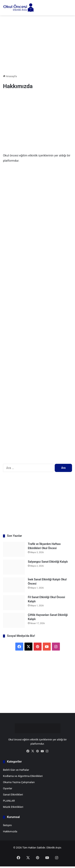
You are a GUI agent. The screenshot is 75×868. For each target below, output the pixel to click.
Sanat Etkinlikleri (13, 794)
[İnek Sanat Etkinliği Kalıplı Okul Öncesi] (14, 585)
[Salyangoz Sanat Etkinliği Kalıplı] (14, 567)
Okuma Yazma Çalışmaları (19, 782)
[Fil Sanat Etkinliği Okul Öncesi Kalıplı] (14, 603)
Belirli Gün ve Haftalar (16, 770)
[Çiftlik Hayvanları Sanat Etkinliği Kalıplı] (14, 620)
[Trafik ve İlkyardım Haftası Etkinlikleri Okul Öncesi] (14, 549)
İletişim (7, 825)
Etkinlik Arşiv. (54, 848)
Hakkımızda (10, 831)
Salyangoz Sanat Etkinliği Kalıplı (48, 562)
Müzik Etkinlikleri (13, 807)
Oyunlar (8, 788)
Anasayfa (10, 76)
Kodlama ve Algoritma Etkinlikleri (23, 776)
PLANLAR (9, 801)
